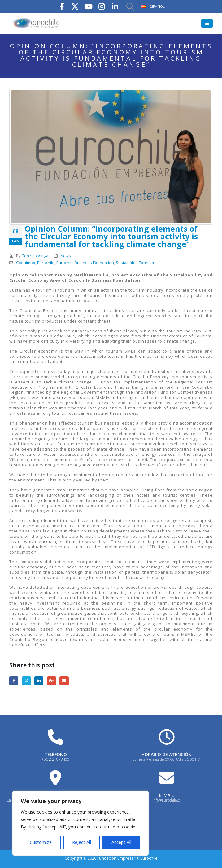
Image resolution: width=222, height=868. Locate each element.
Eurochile (46, 263)
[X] (75, 6)
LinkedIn (39, 681)
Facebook (14, 681)
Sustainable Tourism (135, 263)
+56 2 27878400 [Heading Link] (55, 759)
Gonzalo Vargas (36, 256)
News (66, 256)
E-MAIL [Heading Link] (166, 795)
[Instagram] (102, 6)
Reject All (82, 842)
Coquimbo (26, 263)
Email (64, 681)
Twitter (26, 681)
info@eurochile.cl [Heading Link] (167, 800)
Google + (52, 681)
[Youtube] (88, 6)
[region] (81, 823)
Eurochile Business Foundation (85, 263)
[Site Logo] (36, 23)
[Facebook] (62, 6)
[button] (130, 6)
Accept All (121, 842)
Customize (41, 842)
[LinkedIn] (115, 6)
